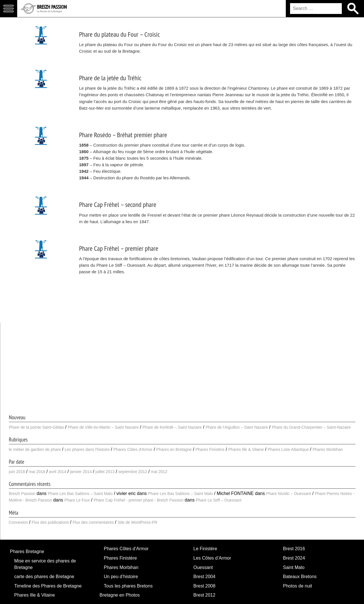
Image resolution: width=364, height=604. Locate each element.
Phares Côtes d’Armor (126, 549)
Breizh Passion (22, 494)
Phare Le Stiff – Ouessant (121, 265)
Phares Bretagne (27, 551)
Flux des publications (50, 522)
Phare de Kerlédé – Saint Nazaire (172, 427)
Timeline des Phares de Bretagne (48, 586)
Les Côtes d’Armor (212, 558)
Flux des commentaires (93, 522)
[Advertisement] (179, 371)
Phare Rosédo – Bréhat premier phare (123, 135)
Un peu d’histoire (121, 577)
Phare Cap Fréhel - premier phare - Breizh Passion (138, 500)
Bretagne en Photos (120, 595)
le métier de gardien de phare (35, 449)
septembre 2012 (133, 472)
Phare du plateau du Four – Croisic (119, 34)
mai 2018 (37, 472)
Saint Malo (294, 567)
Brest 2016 (294, 549)
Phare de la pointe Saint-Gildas (36, 427)
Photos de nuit (297, 586)
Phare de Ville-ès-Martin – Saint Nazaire (103, 427)
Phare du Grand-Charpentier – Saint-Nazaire (311, 427)
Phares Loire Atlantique (288, 449)
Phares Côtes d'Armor (133, 449)
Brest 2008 (204, 586)
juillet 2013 (105, 472)
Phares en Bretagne (174, 449)
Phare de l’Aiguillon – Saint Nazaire (237, 427)
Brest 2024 (294, 558)
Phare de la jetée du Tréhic (110, 78)
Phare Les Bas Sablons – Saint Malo (80, 494)
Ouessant (203, 567)
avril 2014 (58, 472)
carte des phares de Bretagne (44, 577)
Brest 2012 (204, 595)
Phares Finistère (210, 449)
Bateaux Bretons (300, 577)
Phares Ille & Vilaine (246, 449)
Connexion (18, 522)
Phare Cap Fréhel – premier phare (119, 248)
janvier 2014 (81, 472)
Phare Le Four (77, 500)
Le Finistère (205, 549)
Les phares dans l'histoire (87, 449)
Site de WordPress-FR (137, 522)
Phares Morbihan (328, 449)
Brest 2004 (204, 577)
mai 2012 (159, 472)
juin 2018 (17, 472)
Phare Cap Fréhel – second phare (118, 205)
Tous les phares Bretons (128, 586)
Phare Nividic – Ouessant (289, 494)
